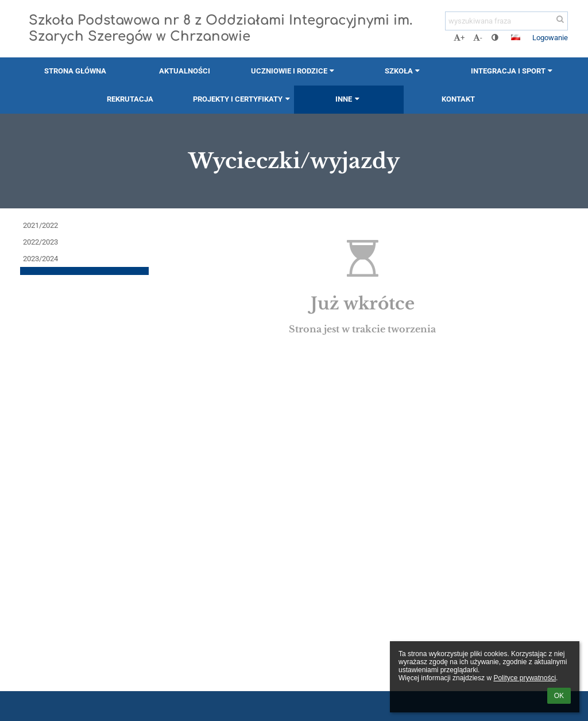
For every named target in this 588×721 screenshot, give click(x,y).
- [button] (478, 38)
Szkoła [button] (404, 71)
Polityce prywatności (525, 678)
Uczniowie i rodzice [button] (294, 71)
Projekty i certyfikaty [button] (243, 99)
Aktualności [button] (185, 71)
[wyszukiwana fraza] (506, 21)
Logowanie (550, 38)
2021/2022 (40, 225)
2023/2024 (40, 259)
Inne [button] (349, 99)
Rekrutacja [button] (130, 99)
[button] (516, 37)
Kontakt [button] (458, 99)
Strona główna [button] (75, 71)
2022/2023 (40, 242)
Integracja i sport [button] (513, 71)
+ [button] (459, 38)
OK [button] (559, 696)
